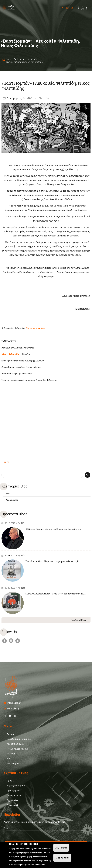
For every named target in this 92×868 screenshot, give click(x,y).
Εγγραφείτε (12, 800)
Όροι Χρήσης (13, 791)
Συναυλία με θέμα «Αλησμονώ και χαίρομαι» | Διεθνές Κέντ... (54, 561)
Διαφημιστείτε (14, 795)
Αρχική (10, 734)
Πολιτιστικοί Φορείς (17, 749)
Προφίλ (11, 781)
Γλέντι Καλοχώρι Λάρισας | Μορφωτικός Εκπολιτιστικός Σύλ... (56, 594)
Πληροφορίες (62, 858)
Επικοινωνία (13, 805)
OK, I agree (61, 848)
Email (7, 828)
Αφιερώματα (12, 500)
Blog (9, 759)
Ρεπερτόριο (13, 764)
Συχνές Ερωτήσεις (16, 786)
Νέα (46, 98)
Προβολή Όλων (80, 620)
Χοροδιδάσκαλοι (15, 744)
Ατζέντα (11, 754)
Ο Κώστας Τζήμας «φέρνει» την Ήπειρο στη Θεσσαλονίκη (53, 529)
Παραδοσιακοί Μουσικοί (19, 739)
